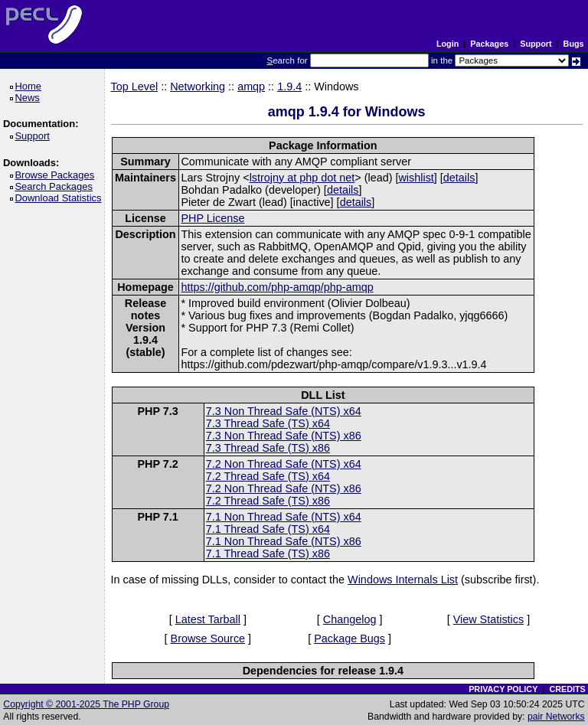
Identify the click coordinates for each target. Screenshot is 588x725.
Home (30, 86)
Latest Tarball (208, 619)
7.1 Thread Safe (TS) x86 (268, 554)
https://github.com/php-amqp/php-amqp (277, 287)
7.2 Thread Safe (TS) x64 (268, 476)
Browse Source (208, 638)
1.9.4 (289, 87)
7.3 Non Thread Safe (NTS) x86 (284, 436)
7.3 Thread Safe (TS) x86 (268, 448)
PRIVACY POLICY (503, 689)
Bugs (574, 44)
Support (536, 44)
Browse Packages (57, 175)
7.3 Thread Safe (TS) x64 (268, 423)
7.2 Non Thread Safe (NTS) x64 (284, 464)
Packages (489, 44)
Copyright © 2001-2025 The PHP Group (86, 704)
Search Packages (56, 186)
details (459, 178)
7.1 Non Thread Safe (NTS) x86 (284, 541)
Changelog (350, 619)
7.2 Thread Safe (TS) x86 (268, 501)
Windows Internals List (403, 580)
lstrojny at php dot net (302, 178)
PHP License (212, 218)
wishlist (416, 178)
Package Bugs (350, 638)
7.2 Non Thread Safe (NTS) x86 (284, 488)
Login (448, 44)
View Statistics (489, 619)
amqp (251, 87)
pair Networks (556, 717)
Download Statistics (60, 198)
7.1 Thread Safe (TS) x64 (268, 529)
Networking (198, 87)
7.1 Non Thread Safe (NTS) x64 (284, 517)
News (29, 98)
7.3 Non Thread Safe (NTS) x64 (284, 411)
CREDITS (567, 689)
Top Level (135, 87)
